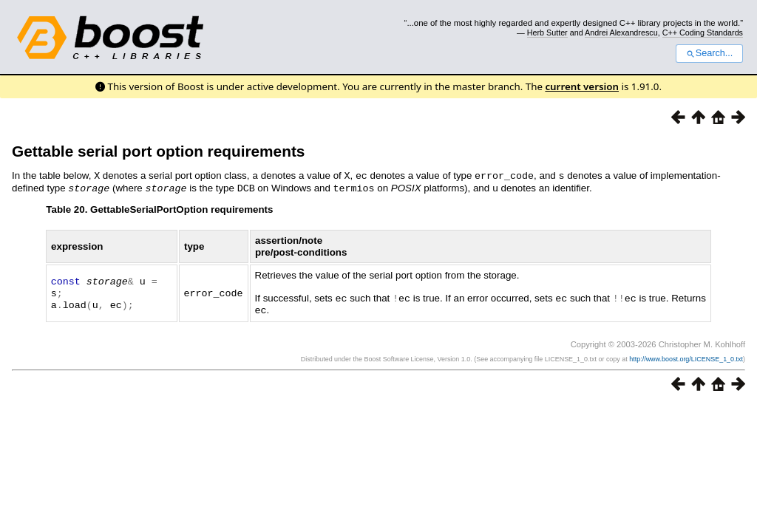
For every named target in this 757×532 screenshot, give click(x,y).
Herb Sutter (547, 33)
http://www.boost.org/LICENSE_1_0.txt (686, 356)
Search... (709, 53)
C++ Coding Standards (703, 33)
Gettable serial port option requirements (158, 151)
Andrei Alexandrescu (621, 33)
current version (582, 86)
